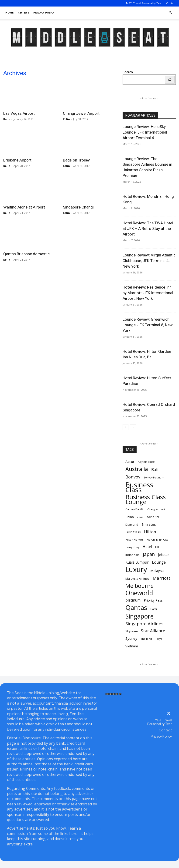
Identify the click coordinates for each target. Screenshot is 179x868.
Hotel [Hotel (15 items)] (147, 547)
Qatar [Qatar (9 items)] (154, 609)
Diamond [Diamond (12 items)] (132, 525)
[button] (170, 13)
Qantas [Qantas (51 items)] (136, 607)
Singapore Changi (78, 207)
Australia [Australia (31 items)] (137, 469)
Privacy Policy (44, 12)
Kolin (7, 119)
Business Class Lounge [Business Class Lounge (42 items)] (146, 499)
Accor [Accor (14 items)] (130, 461)
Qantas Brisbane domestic (26, 254)
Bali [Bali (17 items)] (155, 469)
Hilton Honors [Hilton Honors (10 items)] (134, 540)
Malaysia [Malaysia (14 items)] (157, 571)
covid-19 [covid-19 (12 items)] (153, 517)
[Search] (170, 80)
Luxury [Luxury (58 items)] (136, 570)
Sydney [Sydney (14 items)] (131, 638)
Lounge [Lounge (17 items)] (159, 562)
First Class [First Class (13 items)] (133, 532)
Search (128, 72)
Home (9, 12)
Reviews (23, 12)
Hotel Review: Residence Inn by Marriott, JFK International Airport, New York (148, 293)
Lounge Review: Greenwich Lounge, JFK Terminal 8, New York (148, 325)
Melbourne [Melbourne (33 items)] (139, 586)
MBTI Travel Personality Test (144, 3)
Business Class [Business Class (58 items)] (139, 487)
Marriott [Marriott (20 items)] (162, 578)
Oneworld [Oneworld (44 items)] (139, 593)
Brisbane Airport (17, 160)
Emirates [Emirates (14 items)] (149, 524)
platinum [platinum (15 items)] (133, 600)
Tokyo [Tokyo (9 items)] (159, 639)
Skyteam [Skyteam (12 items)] (132, 631)
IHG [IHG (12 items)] (158, 547)
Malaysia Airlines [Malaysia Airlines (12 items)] (137, 579)
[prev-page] (126, 427)
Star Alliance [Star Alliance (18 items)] (153, 631)
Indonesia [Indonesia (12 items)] (133, 555)
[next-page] (133, 427)
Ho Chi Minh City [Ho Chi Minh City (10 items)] (157, 540)
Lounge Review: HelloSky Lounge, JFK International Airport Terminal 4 (145, 132)
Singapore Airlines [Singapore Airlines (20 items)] (144, 624)
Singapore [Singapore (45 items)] (139, 616)
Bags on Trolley (76, 160)
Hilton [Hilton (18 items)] (150, 532)
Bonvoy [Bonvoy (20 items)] (133, 477)
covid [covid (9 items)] (140, 517)
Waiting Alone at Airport (24, 207)
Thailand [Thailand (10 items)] (146, 639)
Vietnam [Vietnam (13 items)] (132, 646)
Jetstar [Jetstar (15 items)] (164, 555)
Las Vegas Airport (19, 113)
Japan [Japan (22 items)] (149, 554)
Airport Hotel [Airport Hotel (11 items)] (147, 462)
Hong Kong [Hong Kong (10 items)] (132, 547)
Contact (171, 3)
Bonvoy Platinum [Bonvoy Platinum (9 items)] (154, 478)
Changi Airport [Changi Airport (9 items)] (156, 509)
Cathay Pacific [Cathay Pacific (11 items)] (135, 509)
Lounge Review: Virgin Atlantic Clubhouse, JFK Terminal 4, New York (149, 261)
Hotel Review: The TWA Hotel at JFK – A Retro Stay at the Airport (148, 229)
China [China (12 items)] (130, 517)
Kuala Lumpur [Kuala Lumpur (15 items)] (137, 562)
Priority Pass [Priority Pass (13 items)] (153, 600)
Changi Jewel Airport (81, 113)
